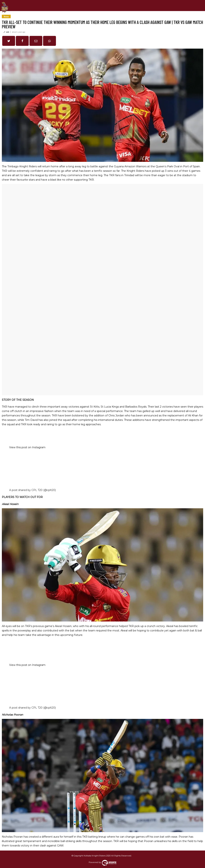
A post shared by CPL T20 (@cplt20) (32, 490)
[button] (9, 41)
